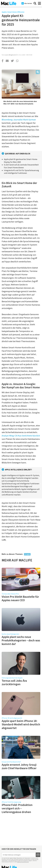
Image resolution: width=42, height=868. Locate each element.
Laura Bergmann (10, 55)
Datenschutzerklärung (23, 862)
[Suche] (35, 3)
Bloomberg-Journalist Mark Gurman (19, 120)
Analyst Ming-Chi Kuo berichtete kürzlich (21, 436)
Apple (28, 554)
